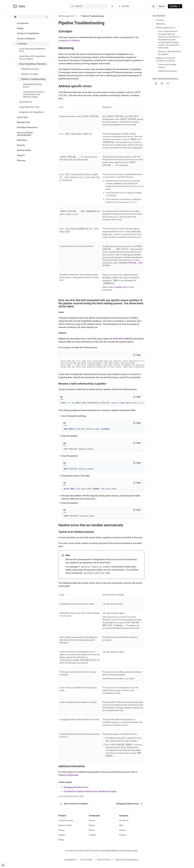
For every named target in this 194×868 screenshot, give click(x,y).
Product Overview (66, 824)
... (78, 16)
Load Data (22, 44)
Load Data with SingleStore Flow (32, 50)
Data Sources (26, 102)
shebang (118, 184)
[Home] (19, 6)
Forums (92, 824)
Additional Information (168, 71)
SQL (62, 398)
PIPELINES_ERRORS (123, 339)
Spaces (92, 829)
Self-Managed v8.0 (66, 16)
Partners (123, 839)
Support (21, 155)
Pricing (61, 834)
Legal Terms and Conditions (127, 863)
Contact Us (124, 824)
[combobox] (153, 6)
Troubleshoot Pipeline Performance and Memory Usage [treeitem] (34, 94)
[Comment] (168, 83)
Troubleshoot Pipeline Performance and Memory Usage (90, 795)
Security (21, 145)
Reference (22, 140)
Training (92, 839)
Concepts (160, 20)
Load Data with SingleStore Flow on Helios (32, 57)
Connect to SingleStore (28, 33)
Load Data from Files (29, 107)
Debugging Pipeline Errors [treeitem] (33, 85)
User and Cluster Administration (25, 134)
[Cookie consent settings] (3, 865)
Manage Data (24, 122)
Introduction (23, 23)
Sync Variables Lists (118, 287)
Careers (122, 834)
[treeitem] (31, 23)
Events (92, 834)
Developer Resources (27, 127)
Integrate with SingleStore (31, 112)
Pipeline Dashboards (68, 779)
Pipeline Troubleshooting (33, 79)
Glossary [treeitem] (21, 160)
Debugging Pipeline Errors (76, 791)
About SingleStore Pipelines (33, 64)
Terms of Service (126, 855)
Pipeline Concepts (30, 74)
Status (61, 844)
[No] (162, 83)
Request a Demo (65, 829)
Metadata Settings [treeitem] (30, 69)
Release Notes (24, 150)
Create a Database (26, 39)
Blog (121, 829)
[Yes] (156, 83)
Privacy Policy (111, 855)
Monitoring (161, 24)
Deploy (20, 28)
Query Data (22, 117)
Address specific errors (165, 28)
